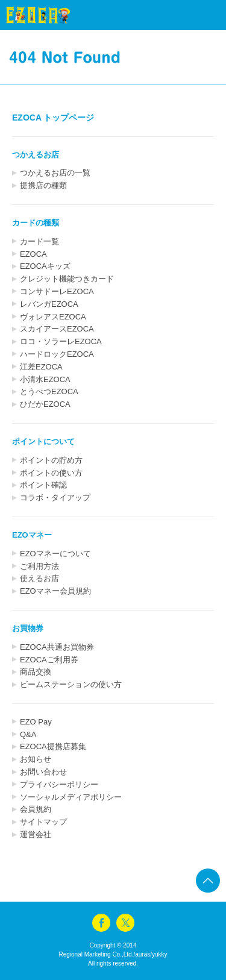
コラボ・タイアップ (55, 498)
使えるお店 (39, 578)
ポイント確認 (43, 485)
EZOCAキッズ (45, 266)
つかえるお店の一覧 (55, 173)
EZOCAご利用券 (49, 660)
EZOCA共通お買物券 (57, 647)
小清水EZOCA (45, 379)
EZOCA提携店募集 (53, 746)
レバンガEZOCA (49, 304)
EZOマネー (32, 535)
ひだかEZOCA (45, 404)
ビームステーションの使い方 (71, 684)
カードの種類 (36, 223)
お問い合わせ (43, 772)
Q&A (28, 734)
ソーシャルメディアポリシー (71, 797)
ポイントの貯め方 (51, 460)
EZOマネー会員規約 (55, 591)
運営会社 (36, 834)
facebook (101, 923)
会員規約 (36, 809)
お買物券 (28, 628)
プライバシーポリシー (59, 784)
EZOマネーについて (55, 554)
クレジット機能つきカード (67, 279)
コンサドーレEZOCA (57, 291)
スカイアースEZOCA (57, 329)
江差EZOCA (41, 367)
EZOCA (33, 254)
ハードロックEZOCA (57, 354)
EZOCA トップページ (53, 118)
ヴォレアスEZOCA (53, 317)
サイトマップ (43, 822)
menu (196, 15)
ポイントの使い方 (51, 473)
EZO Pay (36, 722)
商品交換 (36, 672)
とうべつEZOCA (49, 391)
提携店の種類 (43, 185)
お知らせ (36, 759)
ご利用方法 (39, 566)
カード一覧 (39, 241)
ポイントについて (43, 441)
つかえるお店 (36, 155)
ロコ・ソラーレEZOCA (61, 341)
